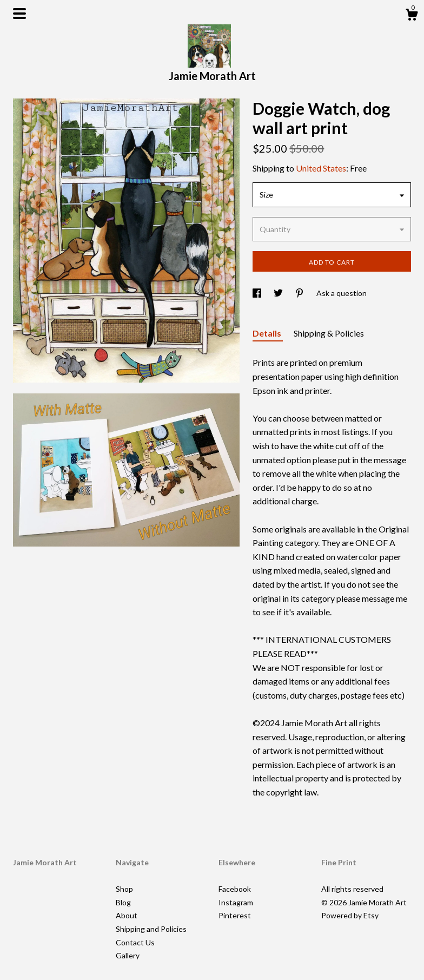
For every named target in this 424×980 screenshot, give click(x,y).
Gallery (128, 955)
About (127, 915)
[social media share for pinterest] (300, 293)
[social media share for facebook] (258, 293)
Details (268, 333)
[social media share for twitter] (279, 293)
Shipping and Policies (151, 929)
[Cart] (412, 16)
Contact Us (135, 942)
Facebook (235, 889)
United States (321, 168)
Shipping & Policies (329, 333)
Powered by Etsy (350, 915)
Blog (123, 902)
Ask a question (342, 293)
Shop (124, 889)
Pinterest (235, 915)
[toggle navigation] (19, 14)
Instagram (236, 902)
